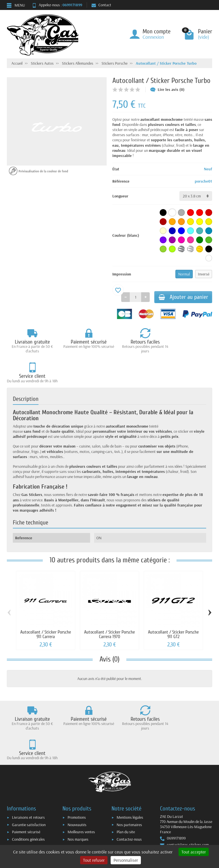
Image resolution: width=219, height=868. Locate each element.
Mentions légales (130, 776)
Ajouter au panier (181, 297)
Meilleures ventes (81, 791)
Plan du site (126, 791)
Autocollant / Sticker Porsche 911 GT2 (173, 605)
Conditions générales (28, 798)
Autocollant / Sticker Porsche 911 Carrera (46, 605)
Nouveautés (77, 784)
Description (26, 370)
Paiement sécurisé (26, 791)
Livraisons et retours (28, 776)
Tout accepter (194, 852)
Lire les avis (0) (167, 89)
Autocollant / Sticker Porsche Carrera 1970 (109, 605)
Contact (101, 5)
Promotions (77, 776)
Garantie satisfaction (29, 784)
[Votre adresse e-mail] (111, 825)
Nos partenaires (129, 784)
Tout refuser (94, 860)
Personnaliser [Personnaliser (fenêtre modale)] (126, 860)
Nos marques (78, 798)
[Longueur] (196, 196)
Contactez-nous (129, 798)
